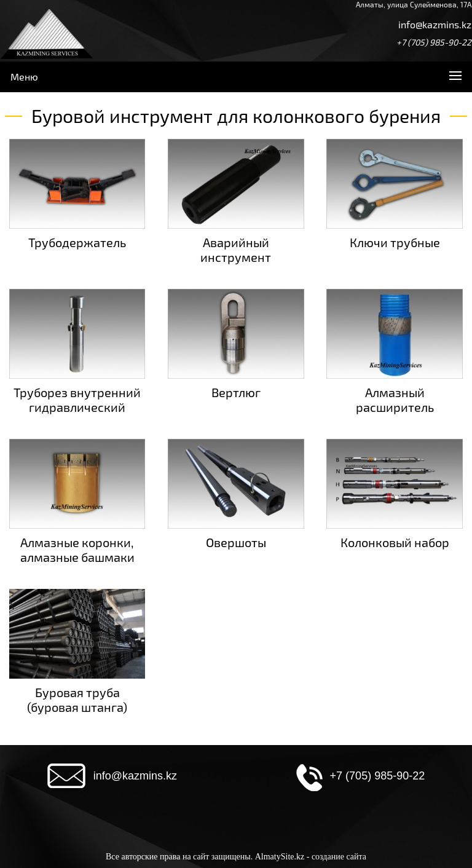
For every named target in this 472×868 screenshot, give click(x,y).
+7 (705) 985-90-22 (434, 42)
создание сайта (339, 857)
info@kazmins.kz (435, 24)
